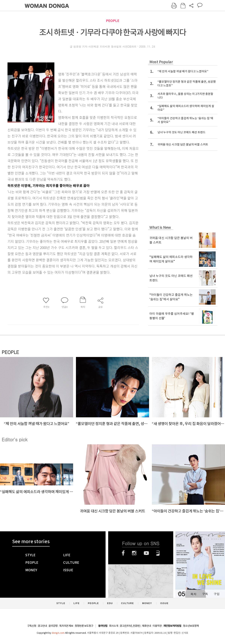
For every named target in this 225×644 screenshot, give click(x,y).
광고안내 (42, 626)
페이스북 (123, 553)
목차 (193, 594)
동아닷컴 (103, 626)
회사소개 (114, 626)
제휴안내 (146, 626)
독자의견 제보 (66, 626)
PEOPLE (113, 21)
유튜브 (146, 553)
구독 (205, 594)
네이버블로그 (158, 553)
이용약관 (157, 626)
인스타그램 (134, 553)
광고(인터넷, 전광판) (130, 626)
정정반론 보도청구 (84, 626)
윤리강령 (53, 626)
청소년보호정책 (191, 626)
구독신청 (32, 626)
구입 (217, 594)
